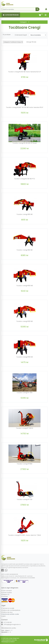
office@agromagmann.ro (11, 624)
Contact (5, 596)
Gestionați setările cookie (10, 614)
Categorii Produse (11, 15)
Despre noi (5, 594)
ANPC (4, 616)
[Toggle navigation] (46, 15)
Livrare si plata (7, 593)
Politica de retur (7, 612)
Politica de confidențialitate (11, 610)
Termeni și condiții (8, 608)
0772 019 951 (6, 622)
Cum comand (6, 591)
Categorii (25, 22)
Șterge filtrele (31, 42)
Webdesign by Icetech (8, 642)
